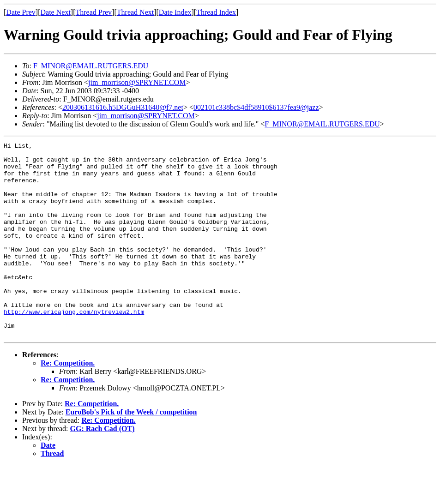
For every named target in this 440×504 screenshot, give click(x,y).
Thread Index (216, 12)
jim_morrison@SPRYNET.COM (137, 82)
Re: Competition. (68, 402)
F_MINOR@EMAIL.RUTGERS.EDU (91, 66)
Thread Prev (93, 12)
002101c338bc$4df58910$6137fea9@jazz (256, 107)
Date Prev (21, 12)
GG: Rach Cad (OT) (102, 467)
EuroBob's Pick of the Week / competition (131, 451)
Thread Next (135, 12)
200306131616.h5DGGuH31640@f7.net (123, 107)
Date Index (175, 12)
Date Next (56, 12)
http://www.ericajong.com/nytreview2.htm (74, 346)
